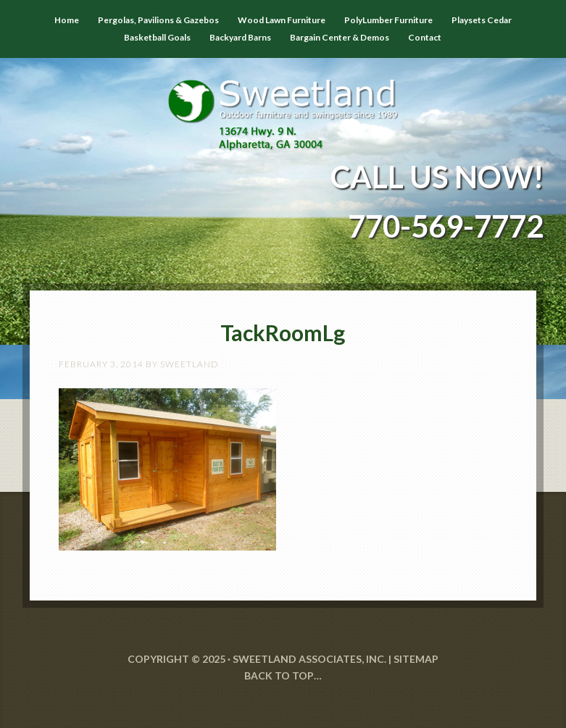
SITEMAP (416, 659)
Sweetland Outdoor (283, 104)
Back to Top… (283, 675)
